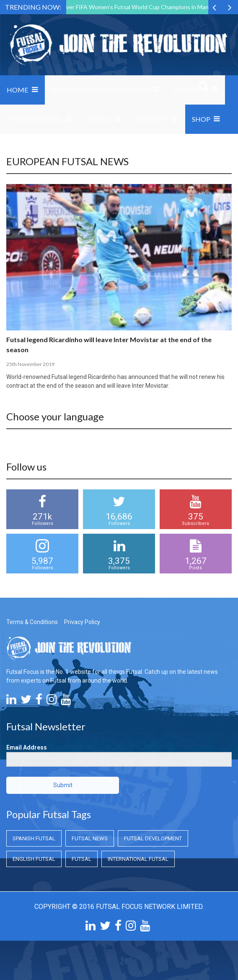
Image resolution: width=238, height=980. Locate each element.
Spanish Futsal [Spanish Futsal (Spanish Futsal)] (34, 838)
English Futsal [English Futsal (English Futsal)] (34, 859)
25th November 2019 (30, 364)
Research (151, 119)
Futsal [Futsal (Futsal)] (81, 859)
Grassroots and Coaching (101, 90)
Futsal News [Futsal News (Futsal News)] (90, 838)
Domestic (190, 90)
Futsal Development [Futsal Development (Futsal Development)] (153, 838)
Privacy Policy (82, 622)
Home (17, 90)
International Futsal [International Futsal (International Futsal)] (138, 859)
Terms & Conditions (32, 622)
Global (98, 119)
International (34, 119)
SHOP (201, 119)
